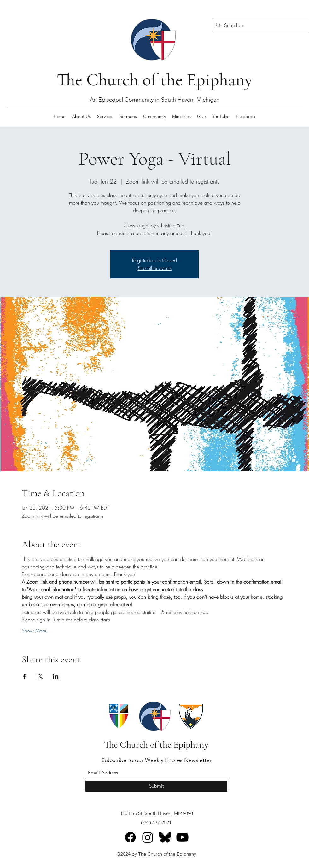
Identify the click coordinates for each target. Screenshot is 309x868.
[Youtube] (182, 837)
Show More (34, 631)
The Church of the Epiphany (154, 80)
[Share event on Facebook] (25, 676)
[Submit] (156, 786)
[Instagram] (148, 837)
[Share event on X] (40, 676)
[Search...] (259, 25)
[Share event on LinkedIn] (56, 676)
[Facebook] (130, 837)
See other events (155, 268)
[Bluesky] (165, 837)
